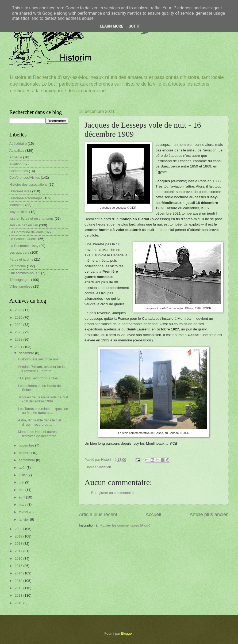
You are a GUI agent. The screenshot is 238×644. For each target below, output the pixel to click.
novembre (27, 445)
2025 (19, 317)
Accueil (153, 515)
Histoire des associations (28, 184)
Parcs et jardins (21, 259)
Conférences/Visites (25, 178)
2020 (19, 529)
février (24, 512)
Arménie (16, 157)
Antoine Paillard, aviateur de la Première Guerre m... (41, 369)
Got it (134, 26)
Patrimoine (18, 266)
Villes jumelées (21, 286)
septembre (27, 460)
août (23, 468)
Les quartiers (19, 252)
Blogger (127, 633)
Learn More (112, 26)
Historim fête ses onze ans (38, 359)
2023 (19, 332)
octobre (25, 453)
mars (23, 504)
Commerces (19, 171)
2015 (19, 566)
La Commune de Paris (26, 232)
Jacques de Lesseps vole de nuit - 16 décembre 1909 (43, 399)
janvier (24, 519)
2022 (19, 339)
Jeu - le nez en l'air (24, 225)
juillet (23, 475)
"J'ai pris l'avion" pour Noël (38, 378)
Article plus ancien (209, 515)
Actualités (17, 150)
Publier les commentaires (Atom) (125, 525)
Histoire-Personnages (26, 198)
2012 (19, 588)
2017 (19, 551)
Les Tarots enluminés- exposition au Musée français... (43, 411)
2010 (19, 603)
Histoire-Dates (20, 191)
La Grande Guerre (23, 239)
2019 (19, 536)
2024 (19, 325)
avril (22, 497)
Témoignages (20, 280)
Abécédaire (18, 144)
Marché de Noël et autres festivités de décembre (37, 434)
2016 (19, 559)
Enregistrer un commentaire (112, 493)
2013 (19, 581)
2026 (19, 310)
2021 (19, 347)
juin (22, 482)
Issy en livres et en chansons (31, 218)
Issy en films (19, 212)
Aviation (105, 467)
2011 (19, 595)
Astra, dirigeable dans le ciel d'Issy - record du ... (39, 422)
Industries (17, 205)
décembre (27, 353)
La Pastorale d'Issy (24, 246)
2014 (19, 573)
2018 (19, 544)
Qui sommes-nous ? (25, 273)
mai (22, 490)
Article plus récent (98, 515)
